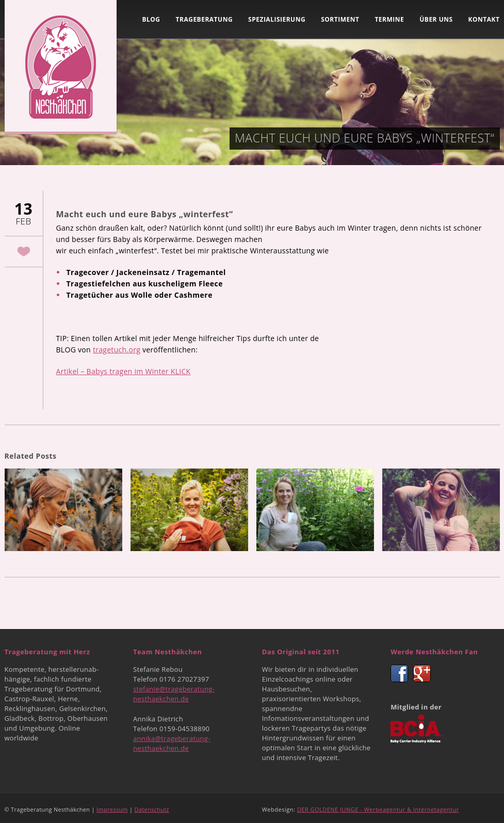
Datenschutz (152, 809)
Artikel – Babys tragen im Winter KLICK (124, 371)
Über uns (436, 19)
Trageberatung (205, 19)
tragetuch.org (117, 350)
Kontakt (484, 19)
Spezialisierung (277, 19)
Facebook (399, 673)
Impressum (112, 809)
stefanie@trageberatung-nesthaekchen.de (174, 694)
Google (422, 673)
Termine (389, 19)
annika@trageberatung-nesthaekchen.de (172, 743)
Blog (151, 19)
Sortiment (340, 19)
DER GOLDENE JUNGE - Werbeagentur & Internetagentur (378, 809)
